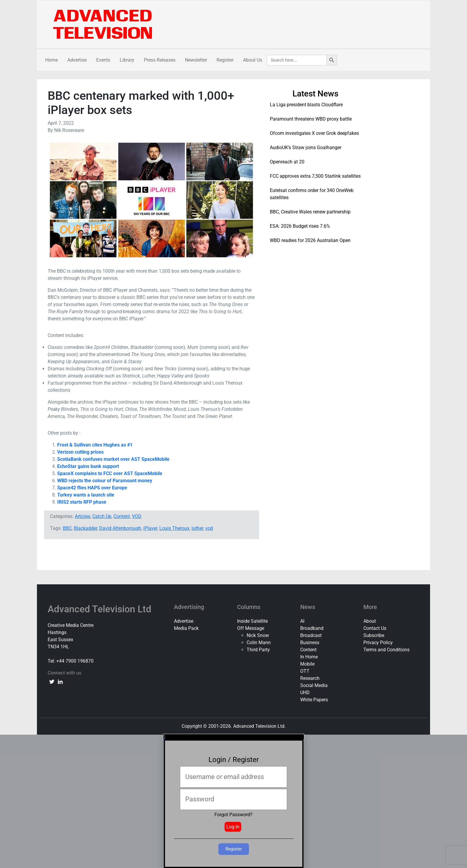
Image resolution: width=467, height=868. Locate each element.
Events (103, 60)
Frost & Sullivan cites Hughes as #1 (95, 445)
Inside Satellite (252, 621)
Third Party (258, 650)
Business (310, 643)
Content (122, 516)
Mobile (307, 664)
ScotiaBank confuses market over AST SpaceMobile (113, 459)
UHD (305, 693)
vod (209, 528)
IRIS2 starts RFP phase (82, 502)
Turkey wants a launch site (86, 495)
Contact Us (375, 628)
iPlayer (150, 528)
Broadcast (311, 635)
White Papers (314, 700)
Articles (82, 516)
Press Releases (160, 60)
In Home (309, 657)
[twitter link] (52, 681)
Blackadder (85, 528)
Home (52, 60)
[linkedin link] (60, 681)
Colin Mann (259, 643)
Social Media (314, 685)
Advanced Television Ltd (101, 609)
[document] (233, 801)
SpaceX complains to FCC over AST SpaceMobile (110, 473)
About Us (253, 60)
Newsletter (196, 60)
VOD (137, 516)
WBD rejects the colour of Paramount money (105, 481)
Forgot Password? (233, 815)
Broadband (312, 628)
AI (302, 621)
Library (127, 60)
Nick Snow (258, 635)
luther (197, 528)
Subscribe (374, 635)
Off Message (251, 628)
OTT (305, 671)
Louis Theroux (174, 528)
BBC (67, 528)
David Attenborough (120, 528)
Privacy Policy (378, 643)
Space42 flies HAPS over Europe (92, 488)
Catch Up (102, 516)
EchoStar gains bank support (88, 466)
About (370, 621)
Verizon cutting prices (80, 452)
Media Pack (186, 628)
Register (225, 60)
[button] (234, 737)
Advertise (77, 60)
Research (310, 678)
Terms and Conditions (386, 650)
